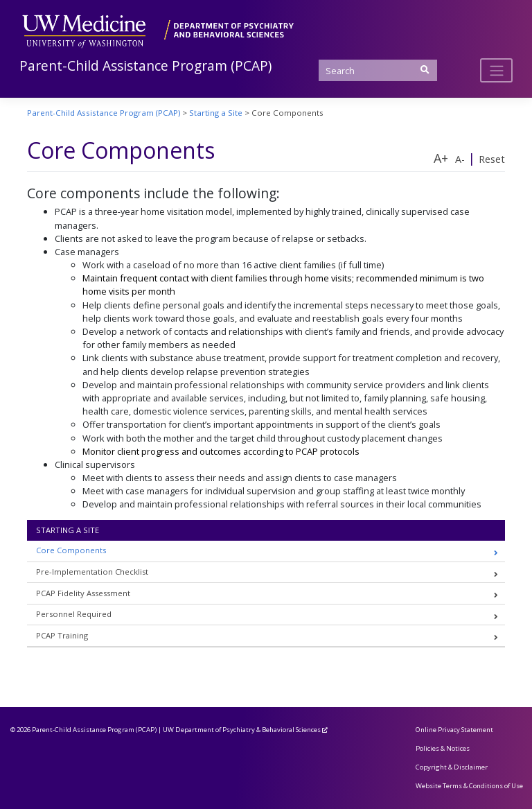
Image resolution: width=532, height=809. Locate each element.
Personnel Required (74, 614)
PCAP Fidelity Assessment (83, 593)
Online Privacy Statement (454, 730)
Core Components (71, 550)
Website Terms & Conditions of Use (469, 786)
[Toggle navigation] (496, 70)
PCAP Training (62, 635)
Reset (492, 159)
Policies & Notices (443, 748)
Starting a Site (68, 530)
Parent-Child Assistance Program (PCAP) (145, 66)
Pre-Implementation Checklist (92, 572)
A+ (441, 158)
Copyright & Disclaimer (452, 767)
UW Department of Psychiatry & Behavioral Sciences (242, 730)
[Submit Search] (425, 70)
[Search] (378, 70)
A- (460, 159)
